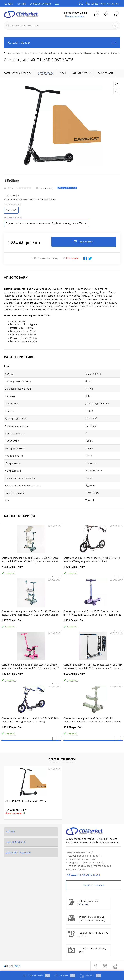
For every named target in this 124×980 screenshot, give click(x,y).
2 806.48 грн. (93, 675)
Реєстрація (92, 3)
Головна (8, 4)
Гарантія (21, 4)
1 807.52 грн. (31, 622)
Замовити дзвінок (75, 16)
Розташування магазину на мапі (83, 875)
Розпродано (71, 258)
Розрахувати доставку (44, 258)
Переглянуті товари (62, 759)
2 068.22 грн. (31, 568)
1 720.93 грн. (93, 568)
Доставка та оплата (40, 4)
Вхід (81, 3)
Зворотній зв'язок (94, 885)
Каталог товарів (62, 43)
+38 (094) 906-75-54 (75, 13)
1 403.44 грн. (31, 675)
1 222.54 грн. (93, 622)
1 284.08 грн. (16, 810)
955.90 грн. (93, 729)
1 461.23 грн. (31, 729)
